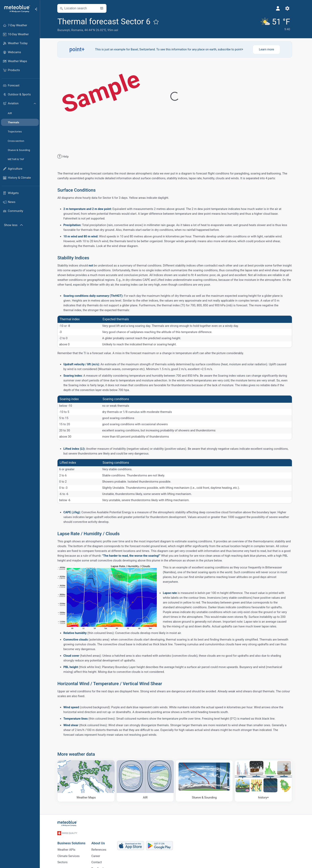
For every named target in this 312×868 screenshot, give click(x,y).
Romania (78, 30)
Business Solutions (73, 841)
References (100, 848)
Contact (98, 861)
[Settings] (289, 8)
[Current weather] (276, 24)
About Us (99, 841)
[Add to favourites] (157, 22)
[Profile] (279, 8)
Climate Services (70, 855)
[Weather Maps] (87, 781)
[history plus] (265, 781)
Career (97, 855)
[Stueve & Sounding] (205, 781)
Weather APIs (67, 848)
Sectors (64, 861)
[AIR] (146, 781)
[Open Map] (103, 8)
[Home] (16, 9)
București (65, 30)
